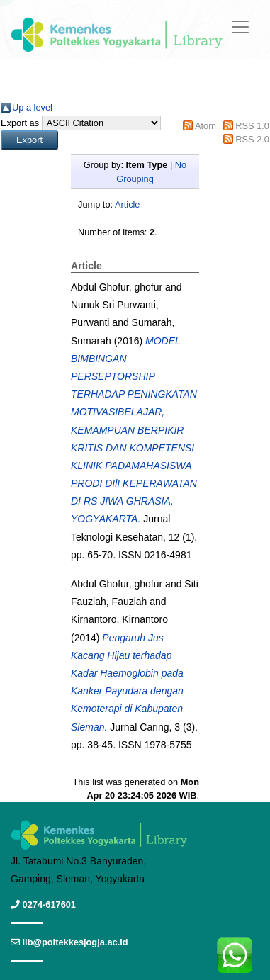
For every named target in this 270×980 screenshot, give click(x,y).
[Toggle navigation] (240, 27)
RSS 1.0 (252, 126)
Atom (206, 126)
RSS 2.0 (252, 139)
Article (128, 204)
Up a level (32, 107)
